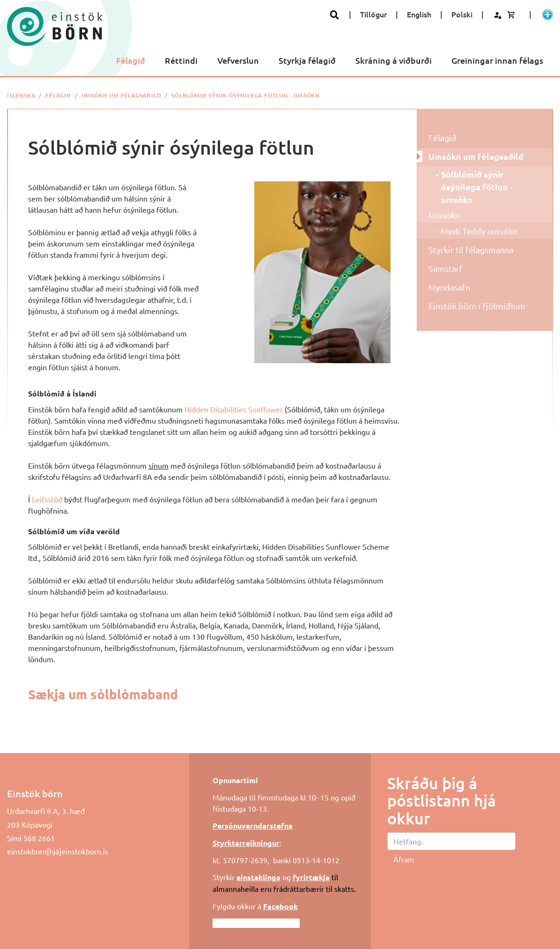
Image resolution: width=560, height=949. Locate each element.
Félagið (58, 95)
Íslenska (21, 95)
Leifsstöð (47, 499)
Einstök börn (35, 793)
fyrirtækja (311, 877)
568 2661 (39, 838)
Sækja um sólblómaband (103, 694)
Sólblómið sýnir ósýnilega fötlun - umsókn (246, 95)
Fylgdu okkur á (255, 906)
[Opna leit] (335, 15)
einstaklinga (258, 877)
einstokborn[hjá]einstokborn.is (58, 851)
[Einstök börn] (55, 26)
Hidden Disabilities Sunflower (234, 409)
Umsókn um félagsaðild (122, 95)
